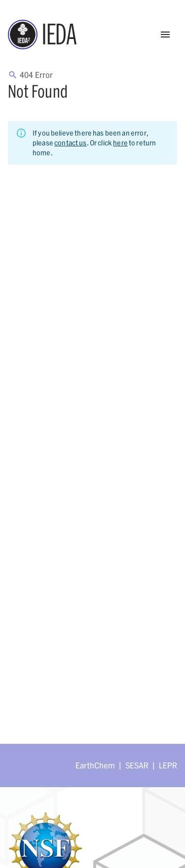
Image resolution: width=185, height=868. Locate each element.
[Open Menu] (165, 35)
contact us (71, 143)
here (120, 143)
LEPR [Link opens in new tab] (168, 765)
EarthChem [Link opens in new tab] (95, 765)
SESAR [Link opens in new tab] (137, 765)
